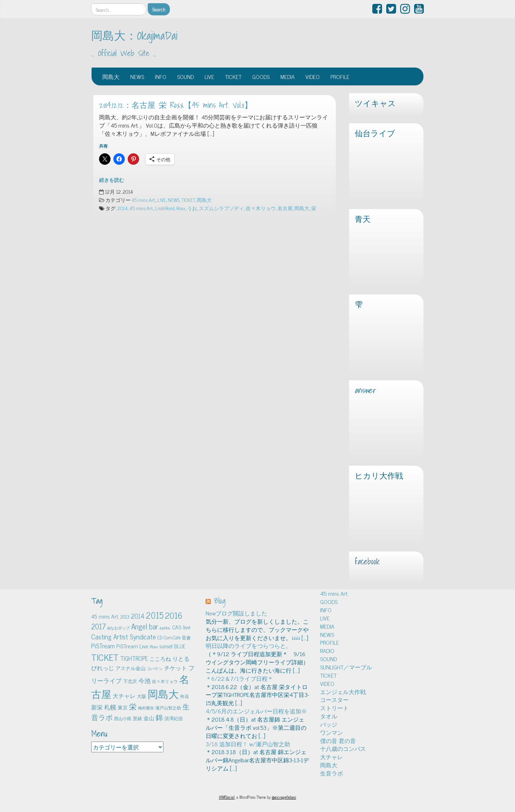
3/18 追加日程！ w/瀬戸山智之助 (248, 744)
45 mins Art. (144, 200)
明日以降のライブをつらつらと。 (249, 645)
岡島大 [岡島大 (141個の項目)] (163, 693)
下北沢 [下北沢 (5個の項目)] (130, 681)
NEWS (137, 76)
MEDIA (288, 76)
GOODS (261, 76)
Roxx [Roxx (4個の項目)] (154, 647)
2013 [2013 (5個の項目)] (125, 617)
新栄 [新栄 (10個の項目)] (97, 707)
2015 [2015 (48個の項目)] (155, 615)
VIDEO (313, 76)
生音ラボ (332, 773)
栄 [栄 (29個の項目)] (133, 706)
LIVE (209, 76)
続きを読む (112, 180)
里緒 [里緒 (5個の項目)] (137, 718)
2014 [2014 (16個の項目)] (138, 616)
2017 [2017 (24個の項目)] (99, 626)
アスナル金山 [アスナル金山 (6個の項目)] (131, 668)
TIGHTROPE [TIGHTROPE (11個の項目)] (134, 658)
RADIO (327, 650)
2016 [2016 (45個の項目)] (174, 615)
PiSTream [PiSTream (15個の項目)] (103, 646)
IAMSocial (227, 797)
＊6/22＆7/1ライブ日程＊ (239, 678)
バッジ (329, 724)
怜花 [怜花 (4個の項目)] (185, 696)
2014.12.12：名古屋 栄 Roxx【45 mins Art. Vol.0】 (176, 105)
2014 (122, 208)
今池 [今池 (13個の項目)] (144, 680)
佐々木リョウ (261, 208)
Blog (220, 601)
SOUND (185, 76)
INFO (161, 76)
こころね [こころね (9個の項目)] (160, 658)
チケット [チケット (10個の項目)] (176, 668)
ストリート (334, 708)
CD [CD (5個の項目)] (160, 637)
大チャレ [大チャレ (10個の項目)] (124, 695)
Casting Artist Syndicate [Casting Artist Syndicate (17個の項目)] (124, 637)
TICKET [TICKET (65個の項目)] (105, 657)
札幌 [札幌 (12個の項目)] (110, 707)
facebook (367, 561)
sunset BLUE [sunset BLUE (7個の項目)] (172, 646)
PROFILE (340, 76)
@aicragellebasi (284, 797)
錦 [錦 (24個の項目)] (159, 717)
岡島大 (111, 76)
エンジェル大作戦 (343, 692)
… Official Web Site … (124, 53)
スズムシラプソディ (221, 208)
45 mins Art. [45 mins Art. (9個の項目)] (105, 616)
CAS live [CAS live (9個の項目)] (181, 627)
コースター (334, 699)
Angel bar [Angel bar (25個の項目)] (145, 626)
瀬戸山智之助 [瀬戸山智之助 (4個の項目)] (168, 708)
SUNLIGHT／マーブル (346, 667)
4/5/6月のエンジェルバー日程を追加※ (256, 711)
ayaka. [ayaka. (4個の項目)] (165, 628)
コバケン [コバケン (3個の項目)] (155, 669)
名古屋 (285, 208)
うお (192, 208)
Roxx (181, 208)
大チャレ (332, 757)
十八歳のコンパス (343, 748)
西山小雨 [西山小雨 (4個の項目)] (123, 718)
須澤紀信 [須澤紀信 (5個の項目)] (173, 718)
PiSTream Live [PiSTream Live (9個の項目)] (132, 646)
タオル (329, 716)
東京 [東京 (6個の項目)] (123, 707)
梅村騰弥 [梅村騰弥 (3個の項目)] (146, 708)
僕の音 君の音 (338, 741)
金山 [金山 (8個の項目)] (149, 718)
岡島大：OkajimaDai (134, 35)
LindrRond (165, 208)
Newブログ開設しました (236, 613)
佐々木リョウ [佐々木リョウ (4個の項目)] (165, 681)
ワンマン (332, 732)
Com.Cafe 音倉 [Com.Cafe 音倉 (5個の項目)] (177, 637)
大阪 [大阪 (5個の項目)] (142, 696)
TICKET (233, 76)
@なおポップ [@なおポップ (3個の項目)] (119, 628)
